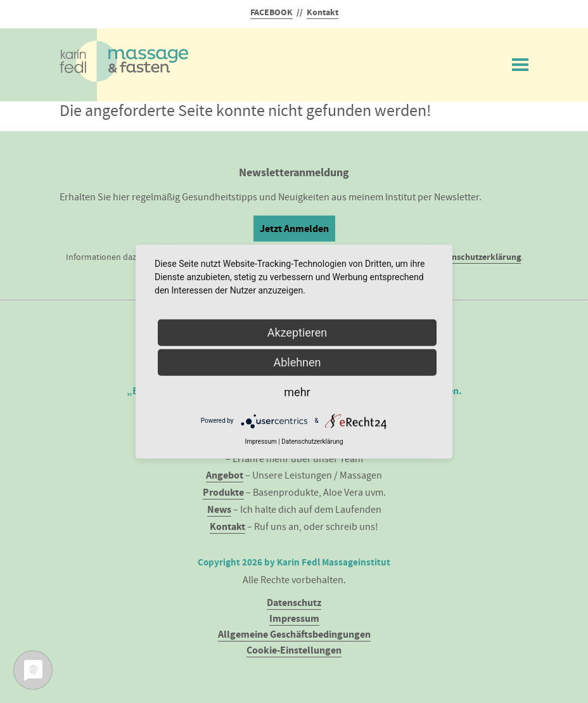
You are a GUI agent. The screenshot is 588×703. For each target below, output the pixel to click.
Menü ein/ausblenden (520, 62)
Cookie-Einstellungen (294, 650)
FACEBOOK (272, 12)
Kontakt (323, 12)
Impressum (294, 618)
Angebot (225, 475)
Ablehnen (297, 362)
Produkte (223, 492)
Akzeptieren (297, 332)
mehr (297, 391)
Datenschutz (294, 603)
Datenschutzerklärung (477, 257)
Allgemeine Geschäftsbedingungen (294, 634)
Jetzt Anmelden (294, 229)
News (219, 509)
